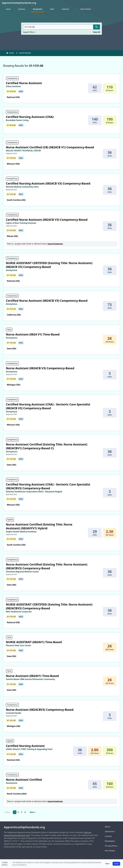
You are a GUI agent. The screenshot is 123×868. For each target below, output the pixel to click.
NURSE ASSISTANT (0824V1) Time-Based (34, 642)
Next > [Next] (33, 812)
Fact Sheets (110, 851)
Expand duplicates (55, 244)
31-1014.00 (11, 91)
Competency (12, 78)
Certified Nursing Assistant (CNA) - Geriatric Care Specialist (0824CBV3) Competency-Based (48, 486)
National (65, 9)
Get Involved (86, 9)
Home (8, 9)
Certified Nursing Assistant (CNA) (30, 117)
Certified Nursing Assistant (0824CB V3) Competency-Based (48, 183)
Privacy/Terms (111, 846)
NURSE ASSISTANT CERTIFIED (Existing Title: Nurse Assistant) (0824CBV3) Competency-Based (49, 606)
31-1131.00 (11, 158)
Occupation (38, 9)
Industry (22, 9)
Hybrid (10, 520)
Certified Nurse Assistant (24, 83)
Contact (108, 836)
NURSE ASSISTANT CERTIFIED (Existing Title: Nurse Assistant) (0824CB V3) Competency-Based (49, 265)
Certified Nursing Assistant (25, 746)
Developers (110, 841)
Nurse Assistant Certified (24, 780)
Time (9, 330)
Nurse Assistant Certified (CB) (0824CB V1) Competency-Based (50, 147)
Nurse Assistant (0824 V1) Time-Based (33, 334)
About (108, 827)
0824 (21, 91)
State (52, 9)
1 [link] (15, 812)
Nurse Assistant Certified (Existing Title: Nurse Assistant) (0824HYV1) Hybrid (39, 526)
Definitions (110, 831)
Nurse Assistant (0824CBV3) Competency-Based (40, 710)
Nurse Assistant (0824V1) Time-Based (32, 676)
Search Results (25, 53)
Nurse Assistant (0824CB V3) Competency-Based (40, 368)
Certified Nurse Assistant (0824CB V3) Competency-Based (47, 220)
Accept (116, 864)
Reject (107, 864)
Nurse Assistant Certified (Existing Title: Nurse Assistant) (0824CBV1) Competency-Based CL (47, 446)
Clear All (96, 32)
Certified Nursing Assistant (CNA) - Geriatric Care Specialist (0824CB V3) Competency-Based (48, 406)
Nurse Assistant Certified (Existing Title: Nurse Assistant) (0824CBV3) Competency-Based (47, 566)
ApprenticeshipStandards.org (24, 827)
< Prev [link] (7, 812)
